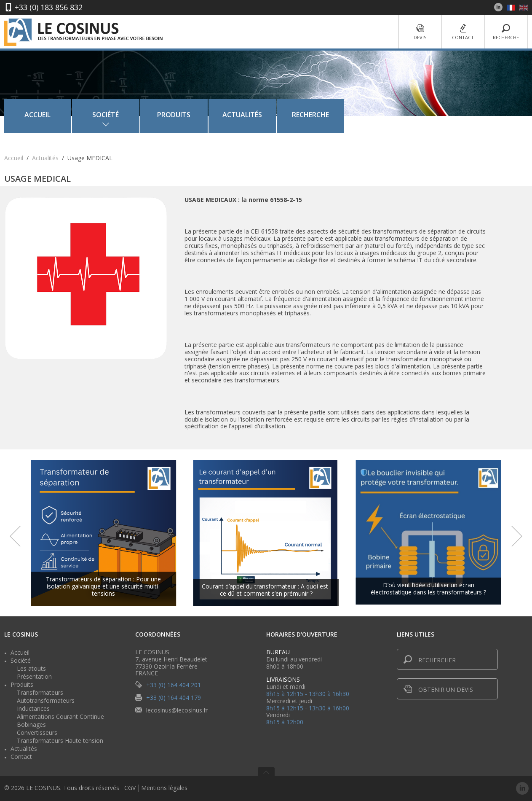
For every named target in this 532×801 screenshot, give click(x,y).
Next (517, 536)
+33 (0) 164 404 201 (174, 685)
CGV (130, 788)
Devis (420, 32)
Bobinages (31, 724)
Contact (463, 32)
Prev (15, 536)
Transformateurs (40, 692)
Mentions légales (164, 788)
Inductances (33, 708)
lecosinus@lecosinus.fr (177, 710)
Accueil (128, 115)
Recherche (506, 32)
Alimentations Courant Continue (60, 716)
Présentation (34, 676)
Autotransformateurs (46, 700)
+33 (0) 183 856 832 (49, 7)
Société (21, 660)
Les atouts (31, 668)
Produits (264, 115)
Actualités (332, 115)
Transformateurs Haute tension (60, 741)
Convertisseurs (37, 732)
